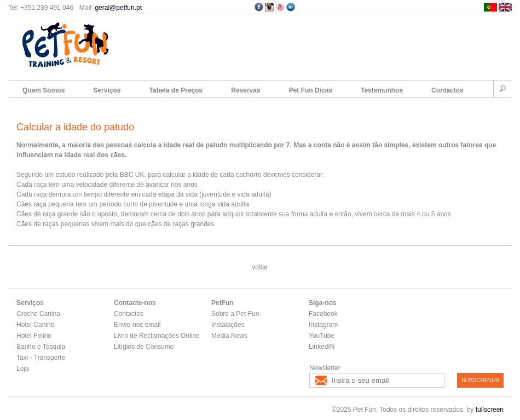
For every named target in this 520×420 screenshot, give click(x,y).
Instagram (323, 325)
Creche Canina (38, 314)
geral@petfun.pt (118, 8)
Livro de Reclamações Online (157, 336)
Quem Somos (44, 90)
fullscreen (490, 410)
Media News (229, 336)
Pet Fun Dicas (311, 90)
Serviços (107, 90)
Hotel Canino (35, 325)
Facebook (323, 314)
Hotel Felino (34, 336)
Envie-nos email (137, 325)
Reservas (245, 90)
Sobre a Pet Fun (235, 314)
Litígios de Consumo (144, 347)
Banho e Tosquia (41, 347)
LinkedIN (322, 347)
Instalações (228, 325)
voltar (260, 267)
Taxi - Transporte (41, 358)
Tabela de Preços (176, 90)
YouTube (322, 336)
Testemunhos (382, 90)
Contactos (447, 90)
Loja (23, 369)
